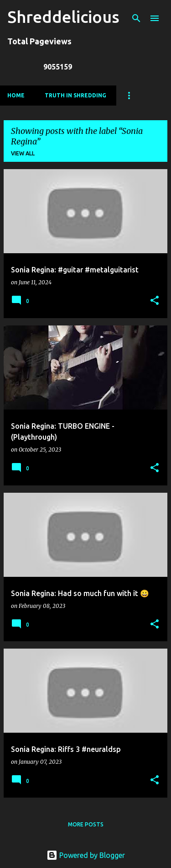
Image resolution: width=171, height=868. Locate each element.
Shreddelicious (63, 17)
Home (16, 95)
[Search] (136, 18)
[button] (155, 301)
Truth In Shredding (75, 95)
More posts (86, 824)
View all (23, 153)
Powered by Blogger (86, 855)
